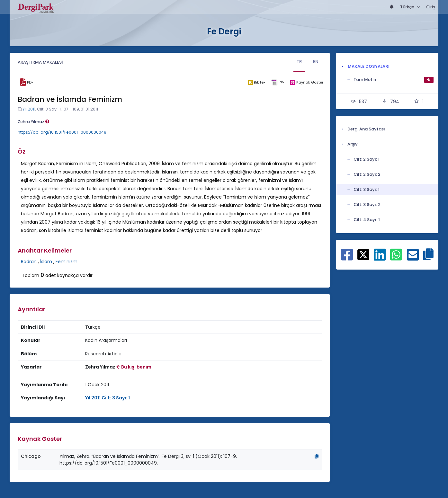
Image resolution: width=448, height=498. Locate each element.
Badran (29, 262)
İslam (46, 262)
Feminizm (67, 262)
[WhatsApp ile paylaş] (396, 258)
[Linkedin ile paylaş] (380, 258)
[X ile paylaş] (363, 254)
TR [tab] (299, 62)
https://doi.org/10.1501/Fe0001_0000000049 (62, 132)
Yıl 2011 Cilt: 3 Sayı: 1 (108, 398)
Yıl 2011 (29, 109)
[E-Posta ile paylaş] (413, 258)
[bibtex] (257, 82)
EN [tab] (316, 62)
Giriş (431, 7)
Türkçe (408, 7)
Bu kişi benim (134, 367)
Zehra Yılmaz (33, 122)
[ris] (278, 82)
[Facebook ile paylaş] (347, 258)
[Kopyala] (317, 456)
